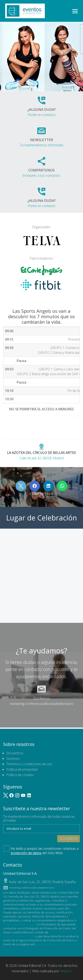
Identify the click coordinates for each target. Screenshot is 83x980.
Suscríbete (69, 839)
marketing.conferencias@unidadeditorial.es (42, 704)
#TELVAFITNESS (18, 424)
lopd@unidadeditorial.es (19, 924)
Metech (66, 971)
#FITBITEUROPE (18, 431)
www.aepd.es (45, 944)
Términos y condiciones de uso (29, 764)
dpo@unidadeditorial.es (19, 936)
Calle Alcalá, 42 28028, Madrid (41, 452)
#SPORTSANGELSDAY (50, 424)
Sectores (13, 759)
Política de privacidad (22, 769)
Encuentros (15, 753)
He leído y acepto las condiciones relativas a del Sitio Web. (41, 850)
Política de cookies (20, 775)
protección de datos (26, 853)
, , (42, 882)
